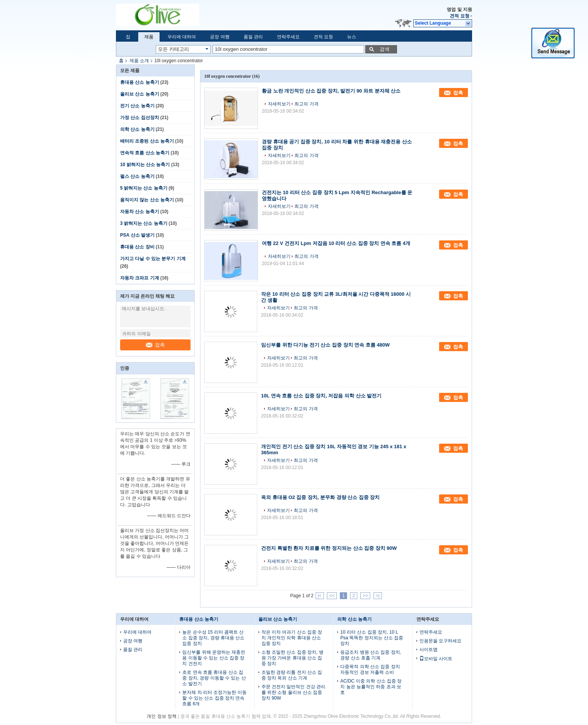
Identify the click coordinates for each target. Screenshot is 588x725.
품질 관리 (253, 37)
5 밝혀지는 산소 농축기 (144, 188)
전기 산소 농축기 (137, 106)
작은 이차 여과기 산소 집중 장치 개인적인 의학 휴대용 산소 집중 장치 (292, 638)
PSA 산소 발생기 (137, 235)
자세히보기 (279, 104)
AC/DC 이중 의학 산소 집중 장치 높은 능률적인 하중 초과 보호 (371, 687)
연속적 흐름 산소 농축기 (145, 153)
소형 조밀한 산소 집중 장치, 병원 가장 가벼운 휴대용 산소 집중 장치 (292, 658)
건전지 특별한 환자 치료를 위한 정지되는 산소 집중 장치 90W (329, 548)
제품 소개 (139, 61)
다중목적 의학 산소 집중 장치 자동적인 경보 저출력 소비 (370, 669)
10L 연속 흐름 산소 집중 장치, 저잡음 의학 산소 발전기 (321, 396)
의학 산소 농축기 (137, 129)
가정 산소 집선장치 (140, 118)
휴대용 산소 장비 (137, 247)
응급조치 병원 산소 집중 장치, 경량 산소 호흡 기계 (371, 655)
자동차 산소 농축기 (140, 212)
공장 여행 (220, 37)
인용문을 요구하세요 (440, 641)
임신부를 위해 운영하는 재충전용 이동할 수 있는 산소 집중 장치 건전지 (214, 658)
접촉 (155, 345)
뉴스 (352, 37)
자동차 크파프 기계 (140, 278)
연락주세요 (288, 37)
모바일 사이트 (436, 659)
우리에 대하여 (182, 37)
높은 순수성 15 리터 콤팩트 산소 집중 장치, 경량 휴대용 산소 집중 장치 (213, 638)
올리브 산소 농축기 (140, 94)
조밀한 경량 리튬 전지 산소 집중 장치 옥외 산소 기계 (292, 675)
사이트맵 (428, 650)
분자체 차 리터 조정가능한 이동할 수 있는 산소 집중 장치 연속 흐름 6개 (214, 698)
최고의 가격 (306, 104)
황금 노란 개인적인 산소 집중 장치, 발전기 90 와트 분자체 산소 (331, 91)
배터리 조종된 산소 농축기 (147, 141)
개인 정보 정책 (162, 716)
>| (378, 596)
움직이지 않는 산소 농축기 (147, 200)
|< (320, 596)
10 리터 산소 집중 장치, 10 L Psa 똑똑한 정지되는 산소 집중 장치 (372, 638)
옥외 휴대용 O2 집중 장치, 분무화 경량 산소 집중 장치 (320, 497)
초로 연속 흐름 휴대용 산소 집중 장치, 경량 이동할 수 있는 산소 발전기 (214, 678)
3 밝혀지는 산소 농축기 (144, 223)
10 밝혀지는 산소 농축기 (145, 165)
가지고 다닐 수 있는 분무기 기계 (153, 259)
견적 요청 (459, 16)
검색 (385, 49)
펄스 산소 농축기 (137, 176)
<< (332, 596)
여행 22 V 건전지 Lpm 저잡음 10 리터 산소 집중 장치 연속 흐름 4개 (336, 243)
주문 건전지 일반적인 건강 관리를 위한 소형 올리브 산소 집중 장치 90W (293, 692)
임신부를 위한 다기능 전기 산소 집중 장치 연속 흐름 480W (325, 345)
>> (365, 596)
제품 (149, 37)
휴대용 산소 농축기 (140, 82)
